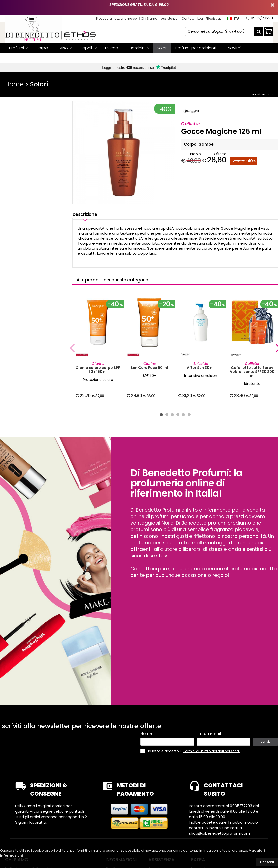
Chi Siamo (149, 18)
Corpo (44, 48)
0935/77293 (259, 18)
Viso (66, 48)
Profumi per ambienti (198, 48)
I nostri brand (79, 58)
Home (14, 84)
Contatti (188, 18)
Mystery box (46, 58)
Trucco (113, 48)
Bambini (140, 48)
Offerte (18, 58)
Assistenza (169, 18)
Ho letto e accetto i (161, 751)
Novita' (236, 48)
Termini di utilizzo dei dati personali (212, 751)
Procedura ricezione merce (116, 18)
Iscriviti (265, 741)
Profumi (18, 48)
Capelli (88, 48)
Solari (162, 48)
